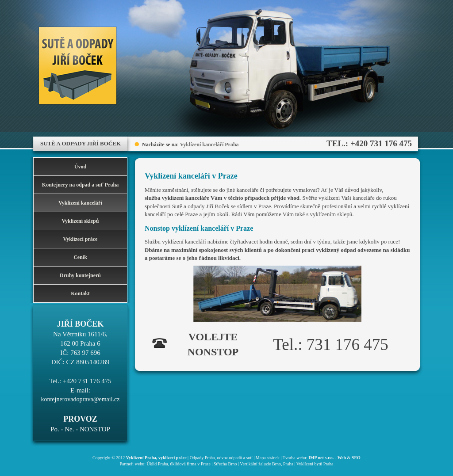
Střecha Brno (225, 464)
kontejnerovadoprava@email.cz (80, 399)
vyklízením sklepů (331, 214)
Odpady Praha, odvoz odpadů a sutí (221, 458)
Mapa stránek (268, 458)
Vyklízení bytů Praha (315, 464)
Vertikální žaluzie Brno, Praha (267, 464)
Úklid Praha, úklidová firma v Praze (179, 464)
